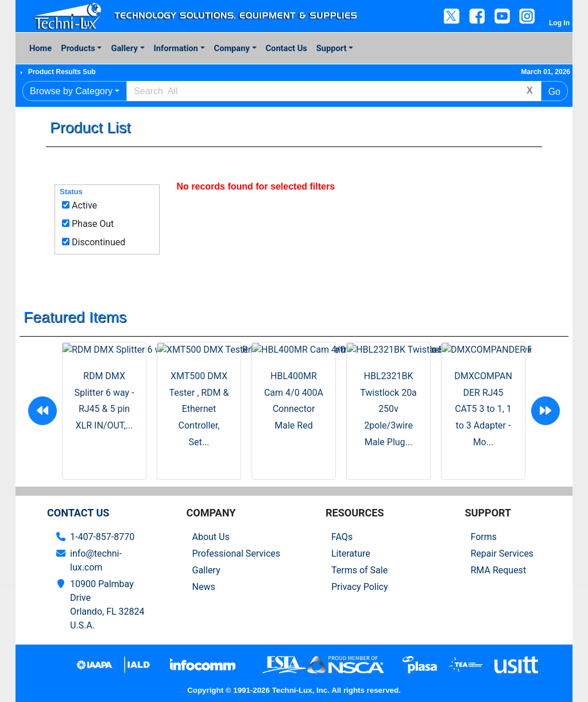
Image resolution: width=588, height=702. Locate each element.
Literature (351, 553)
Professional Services (237, 553)
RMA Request (499, 570)
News (204, 587)
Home (40, 48)
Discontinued (98, 242)
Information (176, 48)
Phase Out (93, 224)
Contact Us (287, 48)
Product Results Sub (62, 72)
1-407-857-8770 (102, 537)
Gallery (124, 48)
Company (232, 48)
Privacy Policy (360, 587)
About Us (211, 537)
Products (78, 48)
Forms (484, 537)
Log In (559, 23)
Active (84, 205)
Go (554, 92)
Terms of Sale (359, 570)
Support (332, 48)
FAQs (342, 537)
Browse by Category (71, 91)
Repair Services (502, 553)
